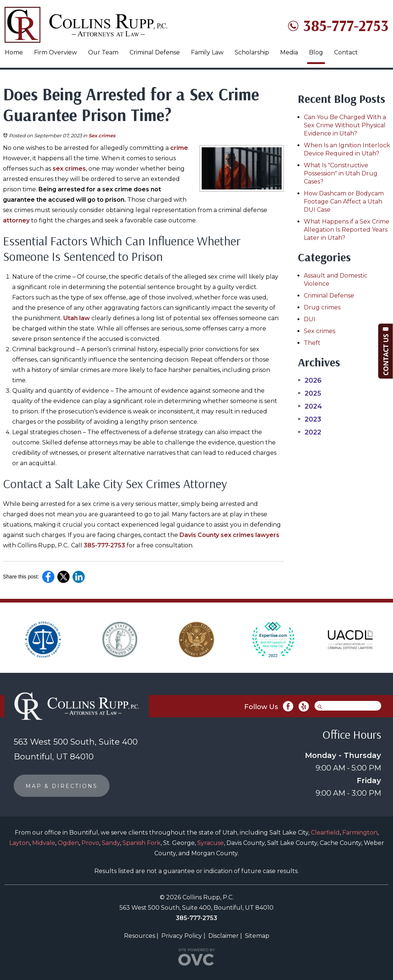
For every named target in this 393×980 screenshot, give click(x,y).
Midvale (44, 843)
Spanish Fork (142, 843)
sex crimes (69, 169)
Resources (140, 936)
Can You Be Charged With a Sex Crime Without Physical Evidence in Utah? (345, 125)
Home (14, 52)
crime (179, 148)
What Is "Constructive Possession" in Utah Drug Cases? (341, 173)
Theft (312, 343)
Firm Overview (56, 52)
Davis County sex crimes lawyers (229, 535)
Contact (346, 52)
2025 (310, 393)
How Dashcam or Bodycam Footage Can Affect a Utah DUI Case (344, 202)
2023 (310, 419)
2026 (310, 380)
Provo (90, 843)
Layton (19, 843)
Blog (316, 52)
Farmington (360, 833)
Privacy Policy (182, 936)
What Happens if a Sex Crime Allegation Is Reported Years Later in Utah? (347, 230)
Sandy (111, 843)
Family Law (207, 52)
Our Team (103, 52)
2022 (310, 432)
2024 (310, 406)
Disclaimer (224, 936)
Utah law (77, 318)
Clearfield (325, 833)
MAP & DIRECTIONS (62, 786)
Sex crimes (102, 135)
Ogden (68, 843)
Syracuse (211, 843)
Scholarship (252, 52)
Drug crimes (322, 307)
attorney (16, 220)
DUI (310, 319)
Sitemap (257, 936)
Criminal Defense (155, 52)
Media (289, 52)
